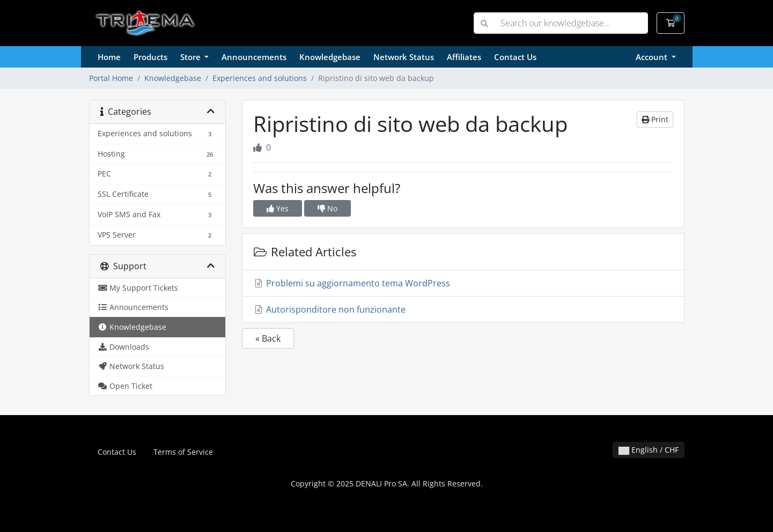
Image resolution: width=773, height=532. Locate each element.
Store (192, 57)
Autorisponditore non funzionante (329, 309)
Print (655, 119)
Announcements (254, 57)
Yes (278, 208)
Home (109, 57)
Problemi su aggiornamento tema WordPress (352, 283)
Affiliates (464, 57)
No (327, 208)
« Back (268, 338)
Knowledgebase (330, 57)
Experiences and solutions (260, 78)
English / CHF (649, 450)
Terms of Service (183, 452)
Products (150, 57)
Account (653, 57)
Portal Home (111, 78)
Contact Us (515, 57)
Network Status (404, 57)
